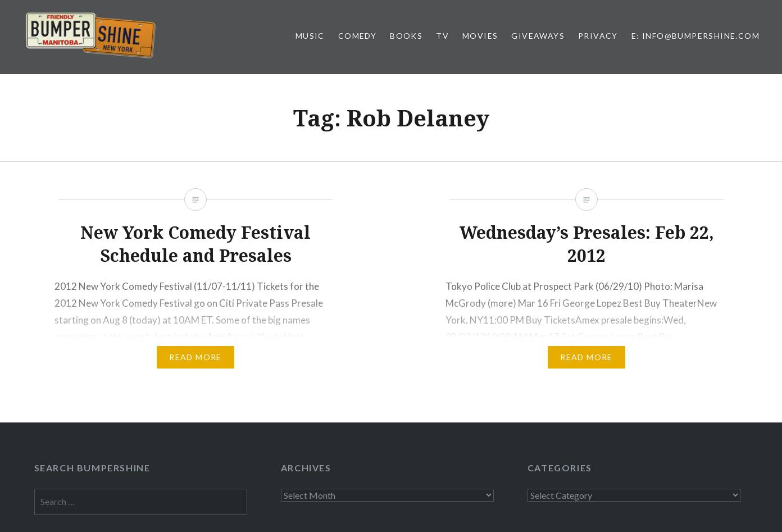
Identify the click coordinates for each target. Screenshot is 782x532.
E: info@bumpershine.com (695, 36)
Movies (480, 36)
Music (310, 36)
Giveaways (538, 36)
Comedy (357, 36)
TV (442, 36)
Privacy (598, 36)
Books (406, 36)
